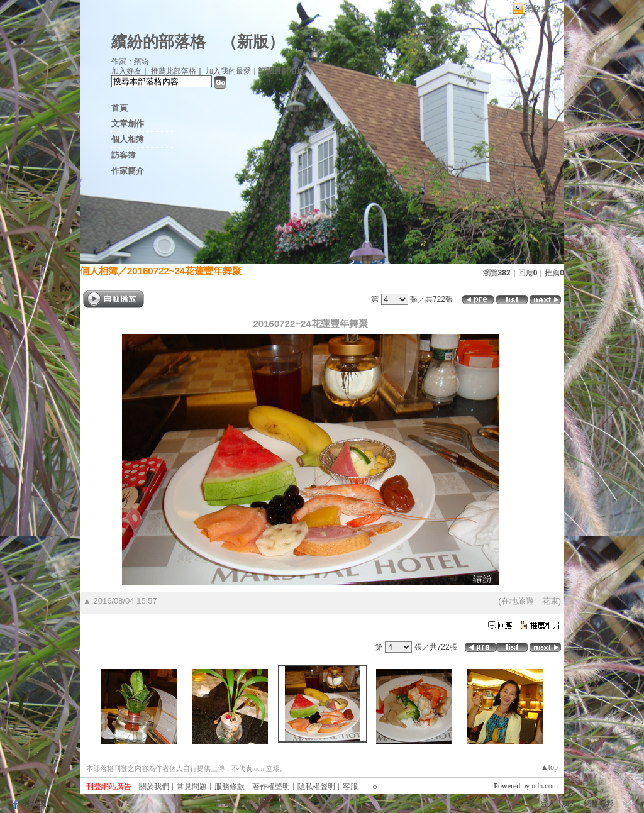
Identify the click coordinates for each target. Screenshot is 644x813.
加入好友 (126, 71)
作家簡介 (128, 171)
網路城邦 (541, 8)
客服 (350, 787)
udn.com (545, 786)
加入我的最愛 (228, 71)
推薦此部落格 (174, 71)
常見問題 (192, 787)
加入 (569, 804)
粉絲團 (35, 804)
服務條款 (230, 787)
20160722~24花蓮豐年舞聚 (184, 271)
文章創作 (128, 124)
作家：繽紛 (130, 62)
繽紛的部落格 (158, 42)
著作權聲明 (271, 787)
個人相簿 (128, 139)
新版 (253, 42)
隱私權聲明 (316, 787)
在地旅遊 (518, 601)
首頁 (119, 108)
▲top (549, 767)
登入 (548, 804)
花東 (550, 601)
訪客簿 (124, 155)
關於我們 (154, 787)
